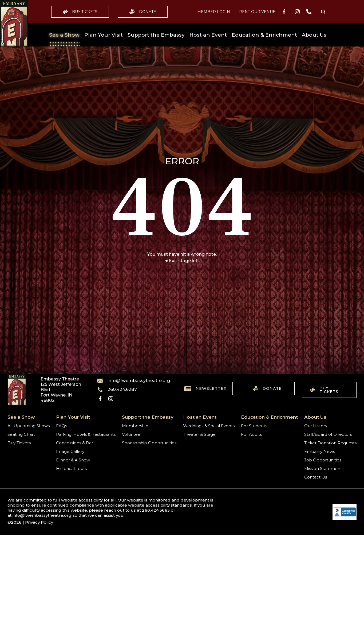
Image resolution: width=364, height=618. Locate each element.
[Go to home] (14, 23)
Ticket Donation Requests (330, 443)
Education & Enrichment (264, 35)
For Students (254, 426)
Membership (135, 426)
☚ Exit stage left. (182, 261)
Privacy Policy (39, 522)
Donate (143, 12)
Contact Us (316, 477)
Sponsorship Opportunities (149, 443)
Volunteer (132, 434)
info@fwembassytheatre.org (130, 381)
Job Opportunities (323, 460)
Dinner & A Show (73, 460)
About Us (314, 35)
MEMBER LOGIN (214, 12)
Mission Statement (323, 469)
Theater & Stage (199, 434)
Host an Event (208, 35)
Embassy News (320, 451)
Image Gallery (70, 451)
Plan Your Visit (104, 35)
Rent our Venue (257, 12)
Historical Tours (71, 469)
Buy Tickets (80, 12)
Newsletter (205, 388)
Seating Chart (21, 434)
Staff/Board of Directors (328, 434)
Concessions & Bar (75, 443)
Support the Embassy (156, 35)
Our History (316, 426)
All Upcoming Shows (29, 426)
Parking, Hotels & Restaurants (86, 434)
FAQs (62, 426)
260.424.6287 (117, 390)
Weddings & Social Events (209, 426)
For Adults (251, 434)
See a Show (64, 35)
